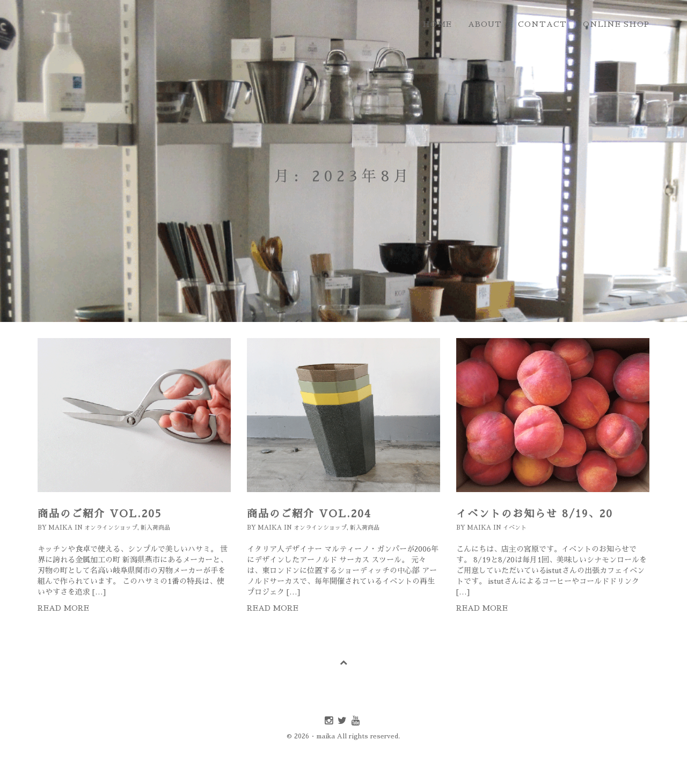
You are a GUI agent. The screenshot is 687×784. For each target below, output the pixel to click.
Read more (63, 608)
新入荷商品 (155, 528)
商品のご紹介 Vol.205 (100, 514)
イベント (515, 528)
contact (542, 24)
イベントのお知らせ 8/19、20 (535, 514)
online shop (616, 24)
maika (60, 528)
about (485, 24)
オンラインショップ (111, 528)
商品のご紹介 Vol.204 (309, 514)
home (437, 24)
